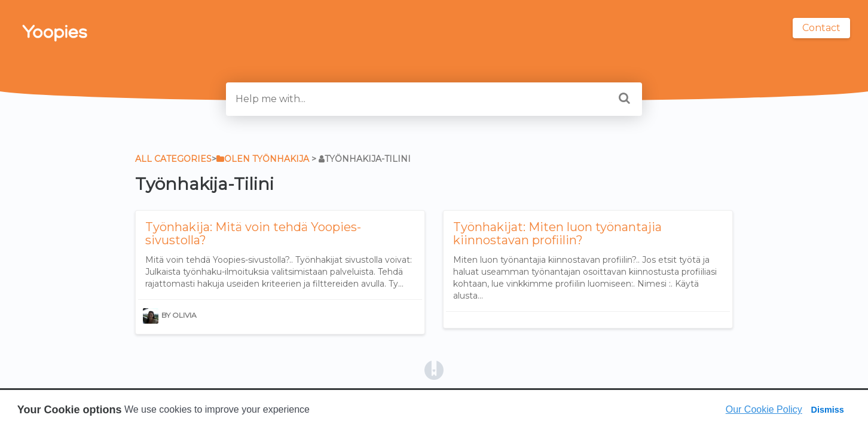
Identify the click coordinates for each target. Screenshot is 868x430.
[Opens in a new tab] (434, 369)
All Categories (173, 159)
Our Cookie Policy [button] (764, 409)
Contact (821, 28)
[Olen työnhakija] (263, 159)
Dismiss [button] (827, 410)
